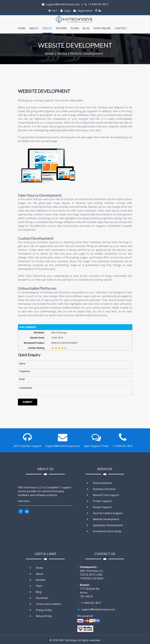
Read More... (24, 501)
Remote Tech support (103, 495)
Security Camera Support (105, 513)
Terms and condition (45, 604)
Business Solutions (101, 489)
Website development (103, 519)
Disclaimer (39, 598)
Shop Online (102, 28)
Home (22, 28)
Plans (75, 28)
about (34, 28)
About (36, 574)
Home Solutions (99, 483)
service (47, 28)
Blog (86, 28)
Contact (121, 28)
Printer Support (99, 501)
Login (66, 11)
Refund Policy (41, 616)
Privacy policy (41, 610)
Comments (75, 390)
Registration (83, 11)
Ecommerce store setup (104, 531)
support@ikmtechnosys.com (61, 4)
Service (62, 53)
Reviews (61, 28)
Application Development (105, 525)
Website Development (87, 53)
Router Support (99, 507)
